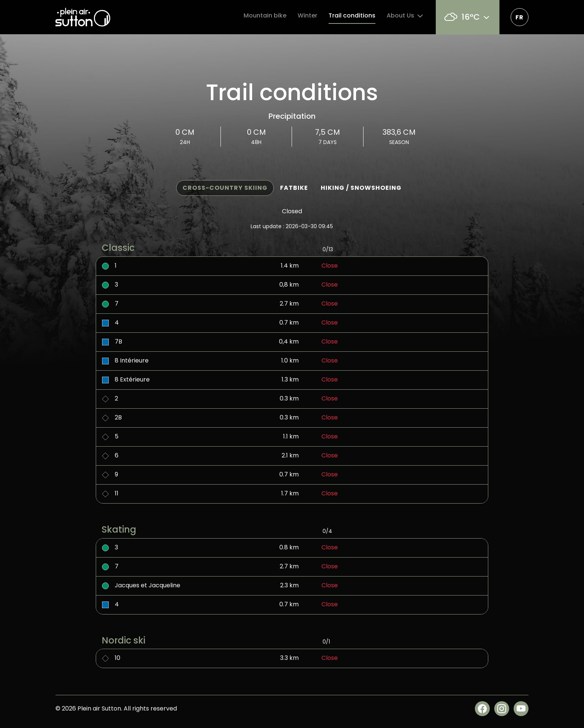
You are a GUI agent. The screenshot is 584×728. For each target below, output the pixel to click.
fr (520, 17)
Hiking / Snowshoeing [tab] (361, 188)
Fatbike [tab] (294, 188)
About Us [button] (406, 16)
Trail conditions (352, 15)
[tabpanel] (292, 446)
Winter (307, 15)
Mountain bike (265, 15)
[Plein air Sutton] (83, 17)
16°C (468, 17)
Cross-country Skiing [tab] (225, 188)
